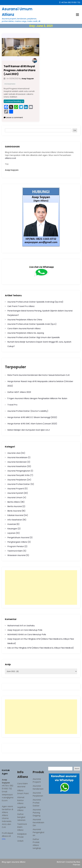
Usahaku (31, 626)
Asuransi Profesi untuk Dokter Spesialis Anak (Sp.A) (32, 324)
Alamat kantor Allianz (21, 800)
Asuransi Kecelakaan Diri (38, 822)
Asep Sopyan (14, 630)
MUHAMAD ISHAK (16, 634)
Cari (75, 130)
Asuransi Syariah (15, 493)
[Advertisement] (41, 587)
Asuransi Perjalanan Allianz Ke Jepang (26, 333)
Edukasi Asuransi (15, 515)
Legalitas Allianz (22, 809)
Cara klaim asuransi (23, 785)
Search (77, 769)
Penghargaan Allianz (17, 542)
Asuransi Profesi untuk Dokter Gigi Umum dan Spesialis (34, 337)
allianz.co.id (10, 158)
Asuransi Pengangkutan (19, 471)
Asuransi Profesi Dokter (19, 484)
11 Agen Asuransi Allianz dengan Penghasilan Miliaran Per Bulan (37, 398)
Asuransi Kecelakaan (17, 457)
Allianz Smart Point (23, 792)
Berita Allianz (14, 502)
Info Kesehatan (10, 84)
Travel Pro (12, 405)
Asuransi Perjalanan (17, 480)
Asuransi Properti (16, 489)
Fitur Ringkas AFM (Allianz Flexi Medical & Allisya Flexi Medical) (44, 648)
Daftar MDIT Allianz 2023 (19, 392)
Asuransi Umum (15, 497)
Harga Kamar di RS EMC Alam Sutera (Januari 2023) (32, 424)
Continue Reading (14, 101)
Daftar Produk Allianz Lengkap (37, 844)
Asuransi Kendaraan (17, 462)
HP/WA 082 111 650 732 (70, 2)
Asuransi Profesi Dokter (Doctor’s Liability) (28, 411)
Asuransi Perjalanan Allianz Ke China (25, 320)
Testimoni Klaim (15, 551)
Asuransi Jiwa (14, 453)
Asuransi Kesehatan (17, 466)
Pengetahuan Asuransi (18, 538)
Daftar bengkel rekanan (21, 817)
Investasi (12, 524)
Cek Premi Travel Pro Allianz (21, 306)
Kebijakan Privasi (22, 835)
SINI (4, 839)
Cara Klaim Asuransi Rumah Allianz (24, 329)
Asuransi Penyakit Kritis (18, 475)
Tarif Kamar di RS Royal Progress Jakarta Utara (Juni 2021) (20, 70)
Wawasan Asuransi (16, 555)
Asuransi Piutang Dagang (37, 813)
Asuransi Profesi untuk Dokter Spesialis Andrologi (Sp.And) (35, 302)
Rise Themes (76, 863)
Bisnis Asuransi (14, 511)
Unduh (20, 841)
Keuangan (12, 529)
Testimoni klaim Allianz (22, 827)
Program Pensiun (16, 546)
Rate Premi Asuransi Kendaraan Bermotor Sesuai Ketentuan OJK (39, 375)
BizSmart (61, 862)
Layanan (11, 533)
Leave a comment (13, 117)
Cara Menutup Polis (33, 630)
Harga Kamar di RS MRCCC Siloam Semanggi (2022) (32, 417)
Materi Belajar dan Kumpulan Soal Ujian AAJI (29, 430)
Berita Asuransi (15, 506)
